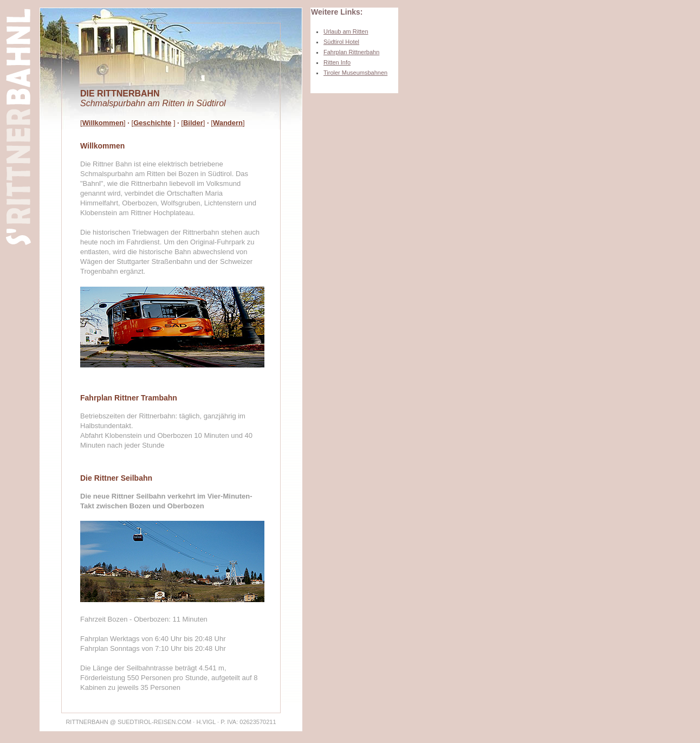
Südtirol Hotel (341, 42)
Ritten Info (337, 62)
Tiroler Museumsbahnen (355, 73)
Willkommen (103, 123)
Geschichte (152, 123)
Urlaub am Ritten (346, 31)
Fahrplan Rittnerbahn (351, 52)
